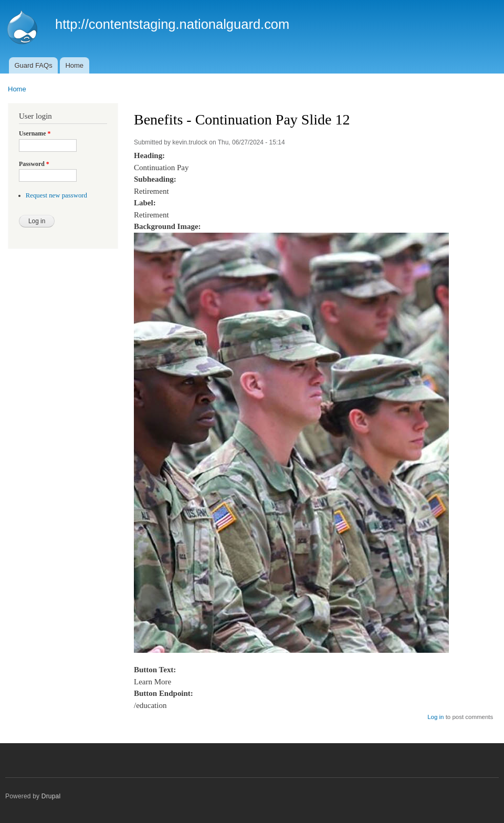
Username (35, 133)
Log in (435, 717)
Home (74, 65)
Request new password (56, 195)
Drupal (51, 796)
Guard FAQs (33, 65)
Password (34, 164)
